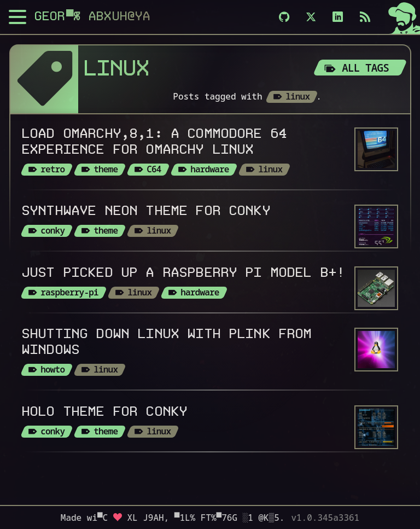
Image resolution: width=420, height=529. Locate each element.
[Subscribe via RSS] (365, 17)
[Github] (284, 17)
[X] (311, 17)
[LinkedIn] (338, 17)
